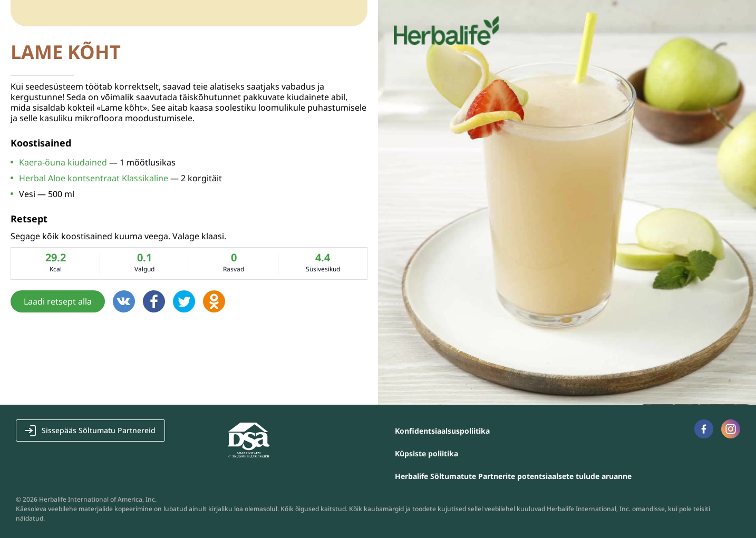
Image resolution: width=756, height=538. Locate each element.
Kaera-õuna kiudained (63, 162)
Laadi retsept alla (58, 301)
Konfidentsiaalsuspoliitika (442, 431)
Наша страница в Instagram (731, 429)
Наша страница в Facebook (704, 429)
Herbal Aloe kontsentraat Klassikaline (94, 178)
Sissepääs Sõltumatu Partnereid (99, 430)
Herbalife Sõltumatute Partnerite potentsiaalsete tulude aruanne (513, 476)
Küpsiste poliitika (427, 453)
